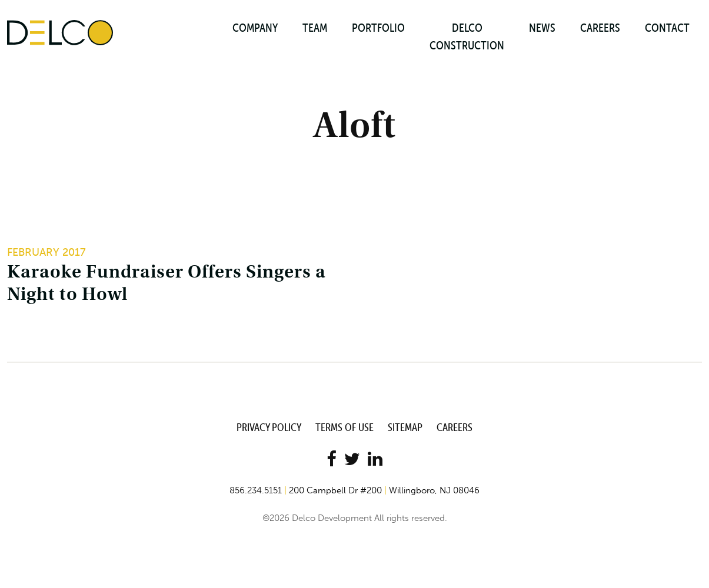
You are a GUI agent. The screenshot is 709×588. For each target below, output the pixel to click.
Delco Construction (467, 36)
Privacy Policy (269, 427)
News (542, 28)
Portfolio (378, 28)
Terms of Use (344, 427)
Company (255, 28)
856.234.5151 (256, 490)
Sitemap (405, 427)
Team (315, 28)
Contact (667, 28)
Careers (600, 28)
